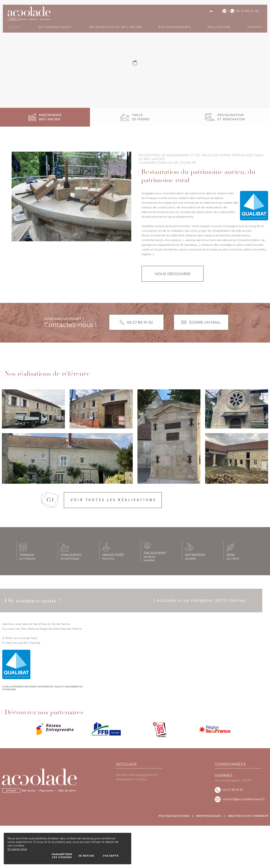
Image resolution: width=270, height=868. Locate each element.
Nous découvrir (173, 274)
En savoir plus (17, 849)
